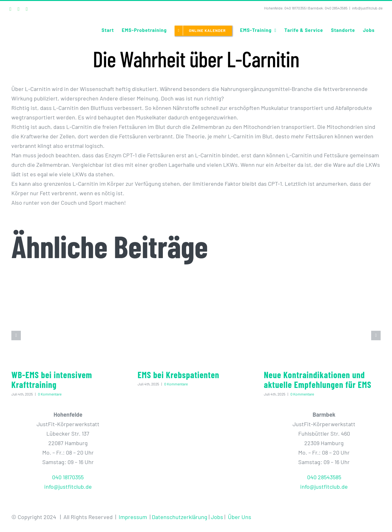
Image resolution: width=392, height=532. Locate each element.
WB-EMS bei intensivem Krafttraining (52, 380)
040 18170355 (295, 8)
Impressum (133, 517)
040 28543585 (336, 8)
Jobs (217, 517)
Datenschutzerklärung (180, 517)
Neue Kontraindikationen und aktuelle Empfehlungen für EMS (318, 380)
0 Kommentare (50, 394)
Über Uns (240, 517)
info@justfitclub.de (367, 8)
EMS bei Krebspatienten (178, 375)
